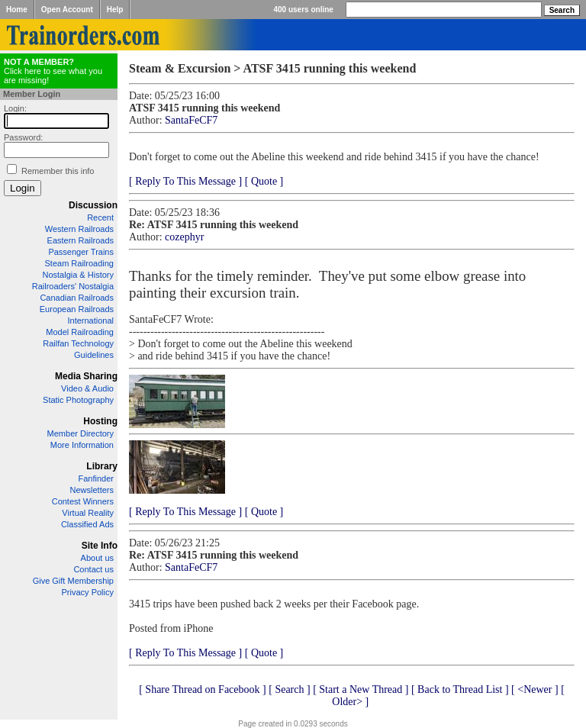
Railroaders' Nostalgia (73, 286)
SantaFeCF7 (191, 120)
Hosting (100, 421)
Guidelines (94, 355)
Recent (100, 217)
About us (97, 558)
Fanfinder (96, 478)
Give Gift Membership (73, 581)
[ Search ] (289, 689)
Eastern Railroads (80, 240)
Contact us (93, 569)
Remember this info (58, 171)
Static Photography (78, 400)
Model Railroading (80, 332)
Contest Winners (83, 501)
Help (115, 10)
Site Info (100, 546)
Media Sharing (86, 376)
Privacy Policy (88, 592)
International (90, 321)
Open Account (67, 10)
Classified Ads (87, 524)
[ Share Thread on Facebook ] (203, 689)
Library (102, 466)
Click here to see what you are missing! (53, 71)
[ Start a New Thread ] (361, 689)
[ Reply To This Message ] (185, 181)
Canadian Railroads (77, 298)
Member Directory (80, 433)
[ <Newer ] (535, 689)
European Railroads (77, 309)
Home (17, 10)
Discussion (93, 205)
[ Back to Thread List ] (460, 689)
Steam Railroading (80, 263)
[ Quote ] (264, 181)
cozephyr (184, 237)
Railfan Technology (78, 343)
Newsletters (92, 490)
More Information (82, 445)
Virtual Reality (88, 513)
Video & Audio (87, 388)
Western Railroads (79, 229)
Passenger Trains (81, 252)
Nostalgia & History (78, 275)
